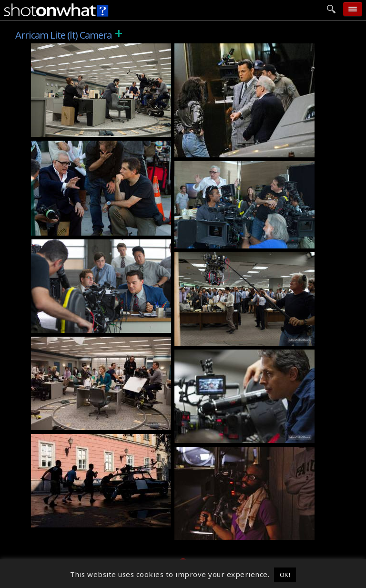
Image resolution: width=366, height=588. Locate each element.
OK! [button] (285, 575)
